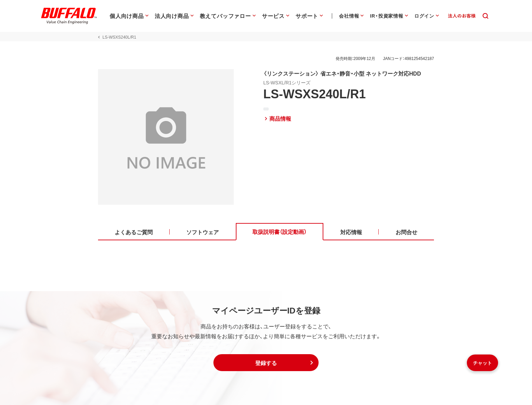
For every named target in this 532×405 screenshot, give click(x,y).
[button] (266, 363)
